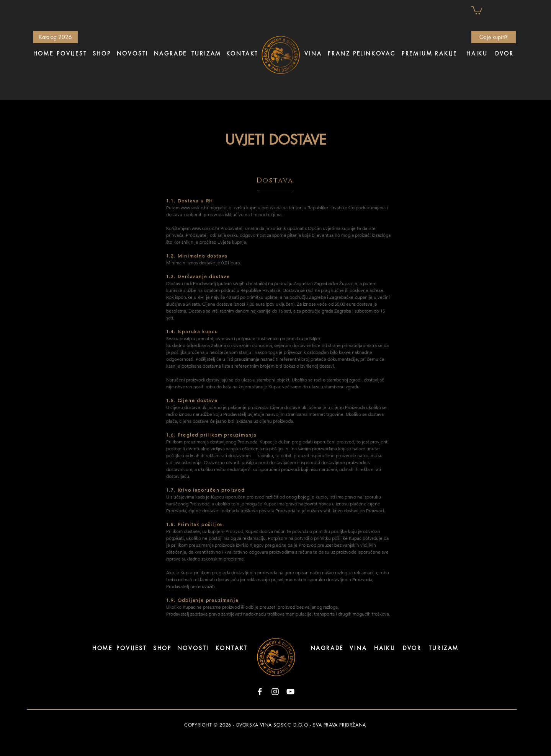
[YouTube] (290, 692)
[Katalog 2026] (56, 37)
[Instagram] (275, 692)
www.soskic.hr (195, 208)
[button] (477, 10)
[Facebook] (260, 692)
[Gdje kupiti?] (494, 37)
